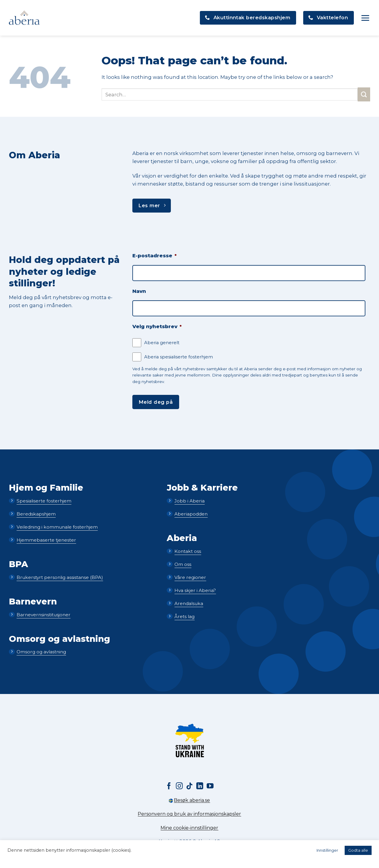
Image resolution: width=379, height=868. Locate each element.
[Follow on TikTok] (189, 786)
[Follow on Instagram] (179, 786)
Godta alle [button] (358, 850)
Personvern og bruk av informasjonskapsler (189, 814)
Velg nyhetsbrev (157, 326)
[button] (365, 18)
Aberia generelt (162, 343)
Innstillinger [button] (327, 850)
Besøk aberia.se (189, 800)
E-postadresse (154, 256)
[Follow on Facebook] (169, 786)
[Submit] (364, 94)
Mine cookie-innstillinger (189, 828)
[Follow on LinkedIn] (200, 786)
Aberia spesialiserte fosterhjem (179, 357)
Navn (139, 291)
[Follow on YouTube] (210, 786)
